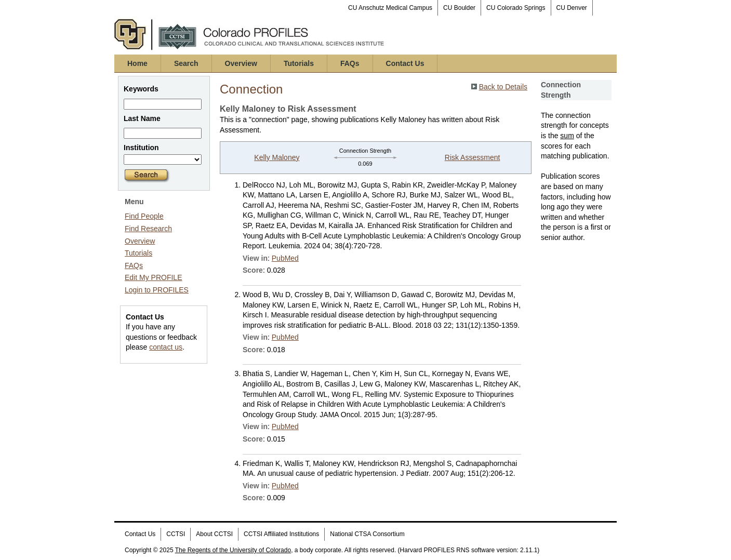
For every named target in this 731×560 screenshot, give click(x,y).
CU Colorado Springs (516, 8)
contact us (166, 347)
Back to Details (503, 87)
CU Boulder (459, 8)
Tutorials (299, 63)
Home (137, 63)
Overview (241, 63)
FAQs (350, 63)
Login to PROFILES (157, 290)
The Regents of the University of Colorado (233, 550)
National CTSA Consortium (367, 534)
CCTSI (176, 534)
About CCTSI (214, 534)
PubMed (285, 258)
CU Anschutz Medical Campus (390, 8)
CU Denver (572, 8)
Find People (144, 216)
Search (186, 63)
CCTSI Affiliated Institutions (281, 534)
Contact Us (405, 63)
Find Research (148, 229)
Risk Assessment (473, 157)
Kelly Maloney (277, 157)
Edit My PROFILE (153, 277)
